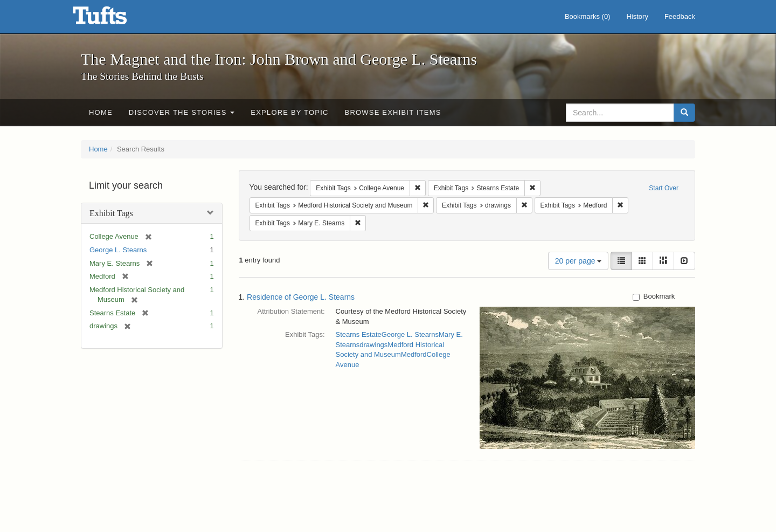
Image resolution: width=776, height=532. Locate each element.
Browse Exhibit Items (393, 112)
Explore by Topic (289, 112)
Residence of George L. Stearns (301, 297)
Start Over (664, 188)
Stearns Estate (359, 334)
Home (101, 112)
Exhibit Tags (111, 213)
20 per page (578, 261)
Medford (414, 354)
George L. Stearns (118, 250)
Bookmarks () (588, 16)
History (637, 16)
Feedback (680, 16)
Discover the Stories (182, 112)
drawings (373, 345)
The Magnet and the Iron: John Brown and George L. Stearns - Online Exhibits (113, 19)
